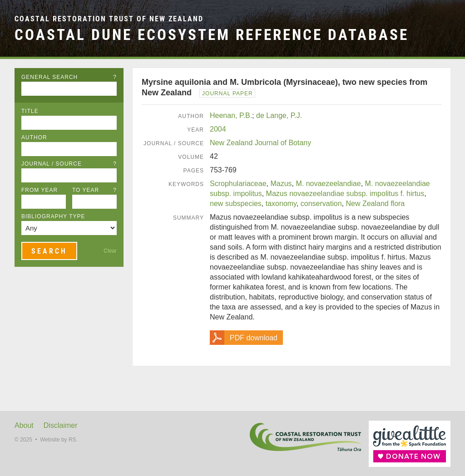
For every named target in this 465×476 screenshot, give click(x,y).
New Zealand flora (375, 204)
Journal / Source (69, 164)
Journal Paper (228, 93)
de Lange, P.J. (279, 115)
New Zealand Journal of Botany (260, 143)
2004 (218, 129)
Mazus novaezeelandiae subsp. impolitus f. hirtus (345, 194)
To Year (94, 190)
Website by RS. (59, 440)
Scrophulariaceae (238, 184)
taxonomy (281, 204)
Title (30, 111)
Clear (110, 251)
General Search (69, 77)
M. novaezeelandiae (328, 184)
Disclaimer (61, 425)
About (24, 425)
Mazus (281, 184)
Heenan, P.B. (231, 115)
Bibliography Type (53, 216)
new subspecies (236, 204)
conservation (321, 204)
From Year (40, 190)
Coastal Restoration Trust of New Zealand (109, 19)
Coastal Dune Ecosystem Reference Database (212, 35)
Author (34, 137)
